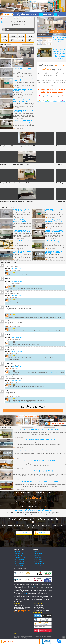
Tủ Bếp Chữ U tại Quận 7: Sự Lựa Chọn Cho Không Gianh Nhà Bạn (23, 111)
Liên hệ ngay (32, 411)
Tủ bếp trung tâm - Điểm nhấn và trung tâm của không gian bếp (18, 146)
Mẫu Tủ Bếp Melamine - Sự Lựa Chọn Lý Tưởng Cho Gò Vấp (40, 460)
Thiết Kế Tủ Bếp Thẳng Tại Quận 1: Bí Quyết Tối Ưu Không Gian (23, 90)
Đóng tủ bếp (15, 14)
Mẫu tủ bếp (25, 14)
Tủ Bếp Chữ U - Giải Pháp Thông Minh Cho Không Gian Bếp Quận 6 (40, 481)
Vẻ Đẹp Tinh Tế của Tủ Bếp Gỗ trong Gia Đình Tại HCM (23, 69)
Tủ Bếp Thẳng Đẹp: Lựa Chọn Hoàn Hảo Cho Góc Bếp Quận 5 (22, 252)
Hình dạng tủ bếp (50, 14)
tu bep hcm (35, 589)
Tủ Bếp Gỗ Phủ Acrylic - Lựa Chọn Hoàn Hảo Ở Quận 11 (22, 241)
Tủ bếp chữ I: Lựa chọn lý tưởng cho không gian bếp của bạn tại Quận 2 (22, 121)
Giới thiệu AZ (18, 551)
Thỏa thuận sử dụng (19, 565)
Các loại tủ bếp (36, 14)
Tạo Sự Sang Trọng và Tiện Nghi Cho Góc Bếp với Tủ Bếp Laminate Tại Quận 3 (54, 252)
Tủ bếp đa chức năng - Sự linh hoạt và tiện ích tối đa (14, 164)
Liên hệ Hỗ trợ (38, 565)
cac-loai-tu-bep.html (17, 282)
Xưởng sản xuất (18, 555)
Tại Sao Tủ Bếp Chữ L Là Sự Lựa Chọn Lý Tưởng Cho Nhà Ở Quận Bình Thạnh (54, 242)
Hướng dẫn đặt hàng (39, 563)
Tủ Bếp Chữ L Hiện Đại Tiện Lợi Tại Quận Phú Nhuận (40, 471)
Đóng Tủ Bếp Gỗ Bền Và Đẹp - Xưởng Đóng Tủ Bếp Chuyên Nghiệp (6, 14)
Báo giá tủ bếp (38, 557)
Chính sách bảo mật (19, 563)
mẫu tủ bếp (19, 388)
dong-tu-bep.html (16, 380)
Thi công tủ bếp (38, 559)
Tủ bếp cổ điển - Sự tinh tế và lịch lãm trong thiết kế (14, 183)
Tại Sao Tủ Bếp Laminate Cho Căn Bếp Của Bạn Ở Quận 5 (23, 80)
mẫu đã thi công (51, 373)
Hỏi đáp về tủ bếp (38, 551)
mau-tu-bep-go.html (17, 338)
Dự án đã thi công (19, 553)
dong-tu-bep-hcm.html (18, 366)
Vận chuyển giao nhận (20, 561)
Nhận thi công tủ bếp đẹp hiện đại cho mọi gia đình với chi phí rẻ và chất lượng (59, 54)
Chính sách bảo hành (20, 559)
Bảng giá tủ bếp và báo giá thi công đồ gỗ (59, 40)
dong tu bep (32, 586)
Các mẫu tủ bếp (38, 553)
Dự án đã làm (26, 18)
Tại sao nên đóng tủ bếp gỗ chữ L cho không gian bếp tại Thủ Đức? (23, 100)
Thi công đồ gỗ (7, 18)
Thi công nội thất (38, 561)
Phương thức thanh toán (20, 557)
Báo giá (17, 18)
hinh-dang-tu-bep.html (18, 268)
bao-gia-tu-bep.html (17, 295)
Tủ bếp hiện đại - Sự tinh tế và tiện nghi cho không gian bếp (17, 201)
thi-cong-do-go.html (17, 310)
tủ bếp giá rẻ (25, 594)
